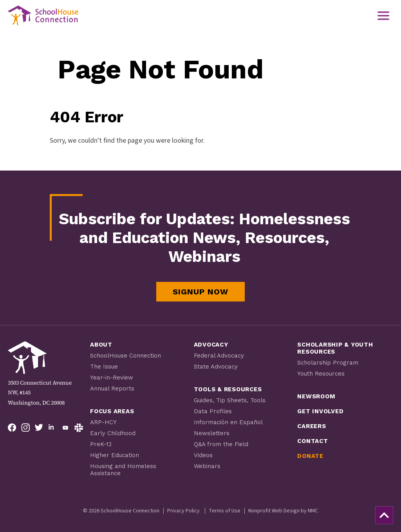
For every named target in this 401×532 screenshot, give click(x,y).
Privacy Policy (183, 511)
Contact (312, 441)
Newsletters (212, 433)
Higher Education (115, 455)
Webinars (207, 466)
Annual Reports (112, 389)
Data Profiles (213, 411)
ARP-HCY (103, 422)
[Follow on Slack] (79, 428)
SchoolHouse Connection (126, 356)
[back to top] (384, 515)
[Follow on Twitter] (39, 428)
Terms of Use (225, 511)
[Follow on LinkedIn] (52, 428)
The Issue (104, 367)
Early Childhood (113, 433)
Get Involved (320, 411)
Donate (310, 456)
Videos (203, 455)
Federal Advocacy (219, 356)
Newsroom (316, 396)
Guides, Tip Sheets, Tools (230, 400)
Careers (312, 426)
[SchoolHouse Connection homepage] (43, 15)
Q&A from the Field (221, 444)
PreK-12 (101, 444)
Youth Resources (321, 374)
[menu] (383, 16)
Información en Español (228, 422)
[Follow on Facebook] (12, 428)
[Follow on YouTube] (65, 428)
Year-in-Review (112, 378)
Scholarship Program (328, 363)
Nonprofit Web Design (274, 511)
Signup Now (200, 292)
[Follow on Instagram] (25, 428)
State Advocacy (216, 367)
